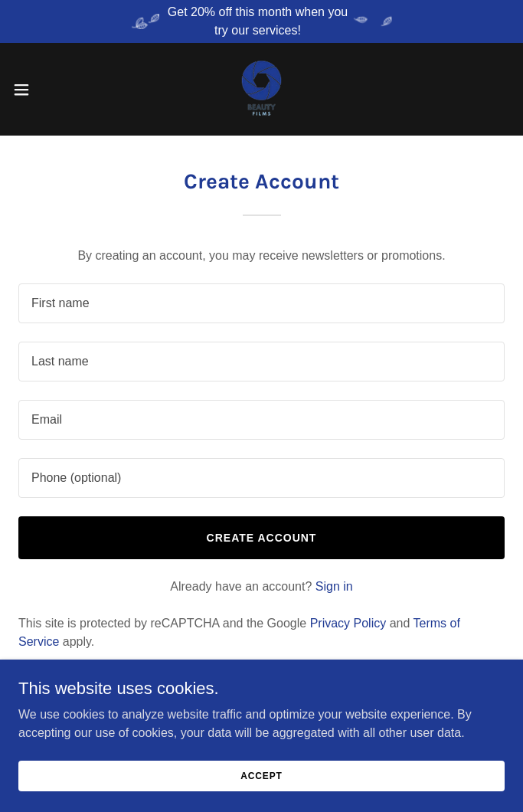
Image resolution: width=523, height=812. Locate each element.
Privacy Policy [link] (348, 623)
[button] (44, 90)
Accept (261, 775)
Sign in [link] (334, 586)
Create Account (262, 538)
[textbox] (261, 303)
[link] (261, 89)
